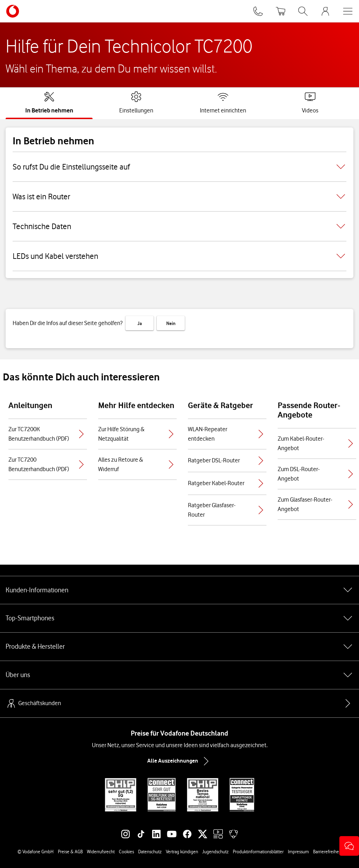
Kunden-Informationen (179, 590)
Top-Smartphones (179, 618)
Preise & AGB (70, 852)
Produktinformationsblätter (258, 852)
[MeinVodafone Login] (325, 11)
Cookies (126, 852)
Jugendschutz (215, 852)
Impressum (298, 852)
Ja (140, 323)
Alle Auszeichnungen (179, 761)
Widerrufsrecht (101, 852)
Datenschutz (150, 852)
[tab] (49, 103)
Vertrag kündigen (182, 852)
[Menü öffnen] (348, 11)
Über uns (179, 675)
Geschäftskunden (33, 703)
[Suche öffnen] (303, 11)
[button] (349, 846)
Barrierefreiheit (327, 852)
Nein (171, 323)
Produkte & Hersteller (179, 647)
